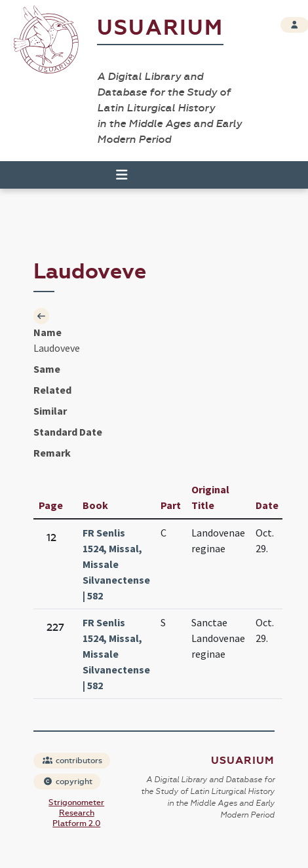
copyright (67, 782)
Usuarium (160, 28)
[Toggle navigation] (116, 175)
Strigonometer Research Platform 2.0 (76, 813)
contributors (72, 761)
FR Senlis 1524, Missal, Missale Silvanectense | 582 (116, 564)
